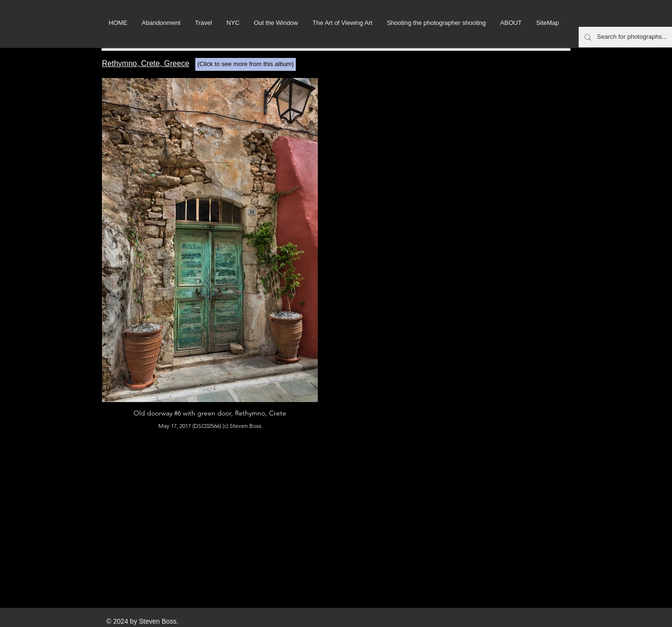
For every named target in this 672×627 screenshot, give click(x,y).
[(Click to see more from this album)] (246, 64)
